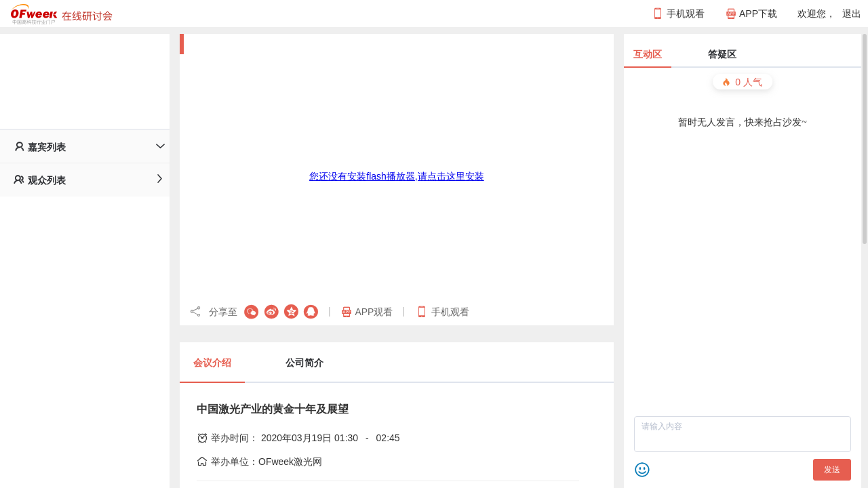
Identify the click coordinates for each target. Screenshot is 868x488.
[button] (85, 146)
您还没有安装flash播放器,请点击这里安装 (396, 176)
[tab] (85, 146)
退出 (852, 14)
